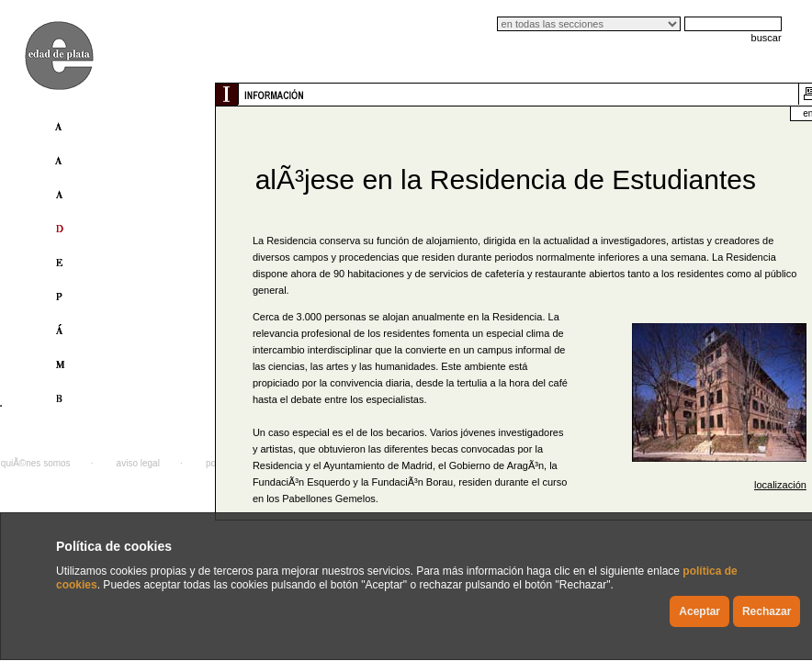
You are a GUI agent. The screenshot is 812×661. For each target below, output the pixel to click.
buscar (767, 38)
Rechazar (767, 611)
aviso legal (138, 463)
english (770, 113)
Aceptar (699, 611)
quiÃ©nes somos (36, 463)
